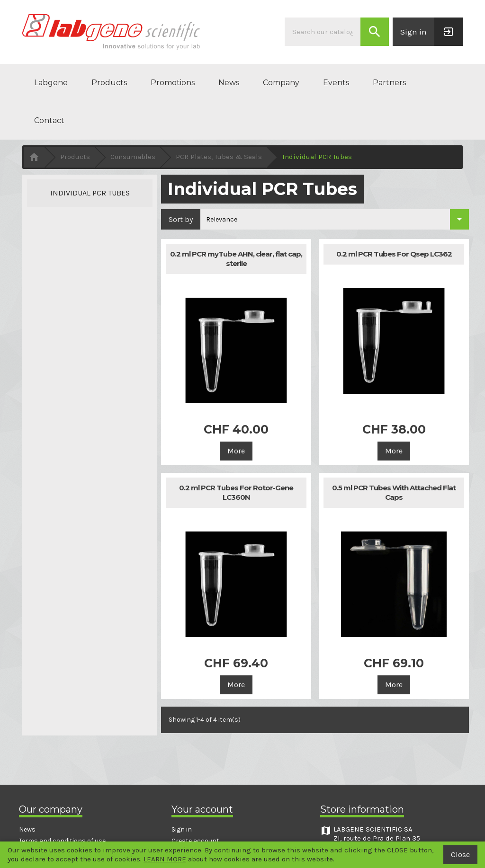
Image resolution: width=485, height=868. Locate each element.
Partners (389, 83)
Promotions (173, 83)
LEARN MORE (165, 859)
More (236, 451)
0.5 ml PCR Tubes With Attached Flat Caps (394, 492)
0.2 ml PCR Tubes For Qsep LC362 (394, 254)
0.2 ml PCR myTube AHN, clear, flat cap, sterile (236, 259)
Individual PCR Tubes (90, 193)
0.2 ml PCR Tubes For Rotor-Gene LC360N (236, 492)
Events (336, 83)
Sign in (182, 829)
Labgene (51, 83)
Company (281, 83)
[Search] (323, 32)
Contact (49, 120)
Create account (195, 841)
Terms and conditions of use (62, 841)
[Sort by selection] (335, 219)
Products (109, 83)
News (229, 83)
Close (460, 855)
